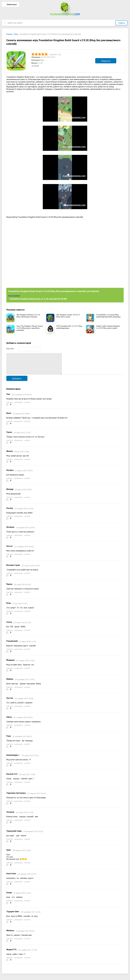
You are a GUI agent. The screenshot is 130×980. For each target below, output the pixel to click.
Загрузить (106, 61)
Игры (42, 60)
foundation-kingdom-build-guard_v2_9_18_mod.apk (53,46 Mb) (38, 299)
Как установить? (14, 296)
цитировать (19, 406)
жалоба (27, 406)
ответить (10, 406)
